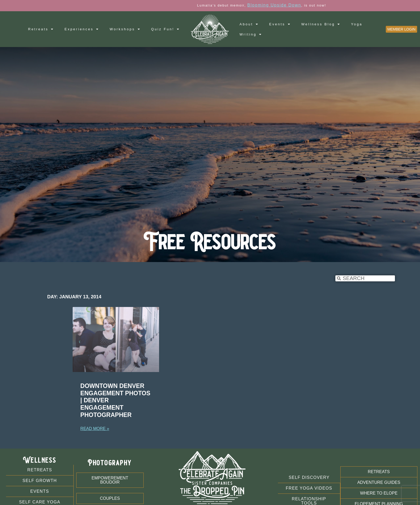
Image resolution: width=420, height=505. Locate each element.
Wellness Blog (321, 24)
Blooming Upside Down (300, 5)
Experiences (82, 29)
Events (280, 24)
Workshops (125, 29)
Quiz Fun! (166, 29)
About (249, 24)
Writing (251, 34)
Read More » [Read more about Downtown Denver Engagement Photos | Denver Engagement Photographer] (95, 429)
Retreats (41, 29)
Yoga (357, 24)
